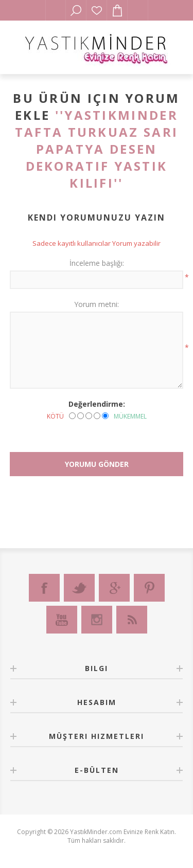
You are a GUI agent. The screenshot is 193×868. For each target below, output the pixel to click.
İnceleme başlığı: (97, 263)
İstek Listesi (97, 10)
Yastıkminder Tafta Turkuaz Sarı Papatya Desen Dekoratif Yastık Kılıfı (97, 149)
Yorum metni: (97, 304)
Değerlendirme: (97, 404)
